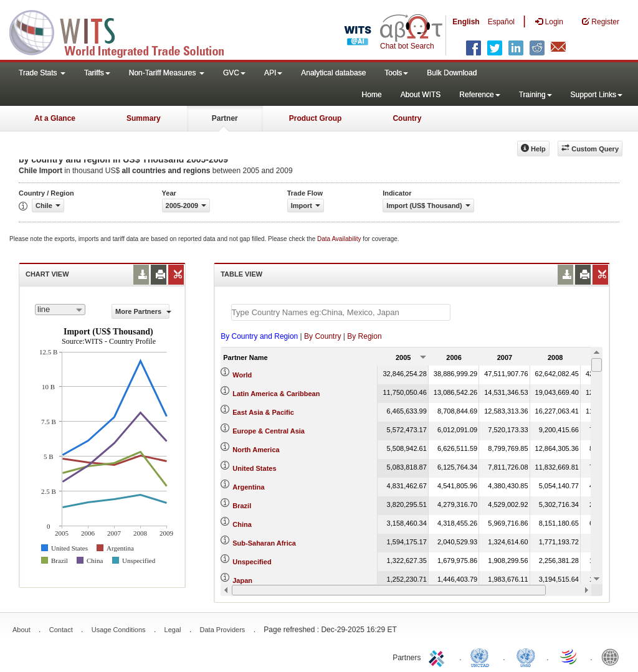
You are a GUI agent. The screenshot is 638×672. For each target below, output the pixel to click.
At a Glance (55, 118)
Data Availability (340, 239)
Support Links (597, 95)
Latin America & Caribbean (276, 394)
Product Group (316, 118)
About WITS (421, 95)
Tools (396, 73)
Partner (225, 118)
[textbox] (341, 312)
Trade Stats (42, 73)
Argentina (248, 487)
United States (254, 468)
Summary (144, 118)
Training (536, 95)
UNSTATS (526, 656)
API (273, 73)
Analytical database (333, 73)
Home (372, 95)
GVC (234, 73)
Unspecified (252, 562)
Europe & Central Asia (269, 431)
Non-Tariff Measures (167, 73)
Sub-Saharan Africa (264, 543)
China (242, 524)
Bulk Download (452, 73)
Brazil (242, 506)
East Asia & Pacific (263, 412)
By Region (364, 336)
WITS (125, 31)
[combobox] (60, 310)
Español (501, 22)
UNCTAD (482, 656)
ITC (439, 656)
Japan (242, 580)
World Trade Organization (569, 656)
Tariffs (97, 73)
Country (407, 118)
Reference (479, 95)
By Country (322, 336)
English (466, 22)
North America (256, 450)
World (242, 375)
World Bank (613, 656)
